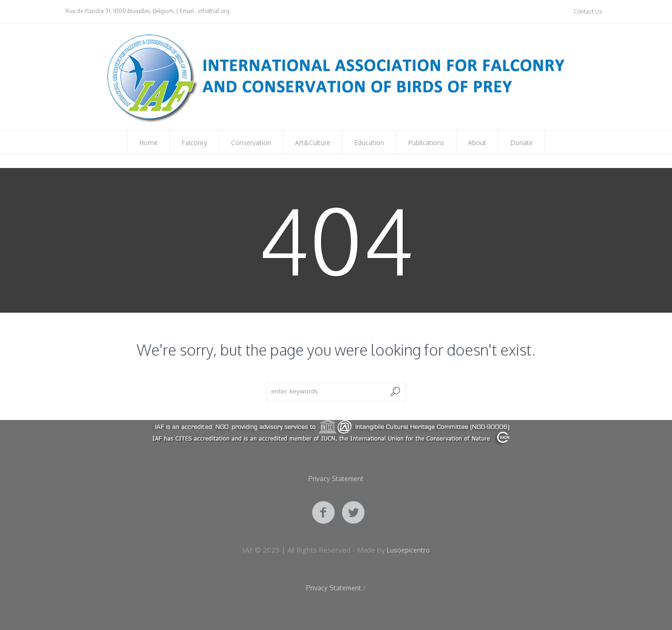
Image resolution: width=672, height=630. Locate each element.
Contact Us (588, 11)
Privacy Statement (336, 479)
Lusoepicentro (408, 550)
